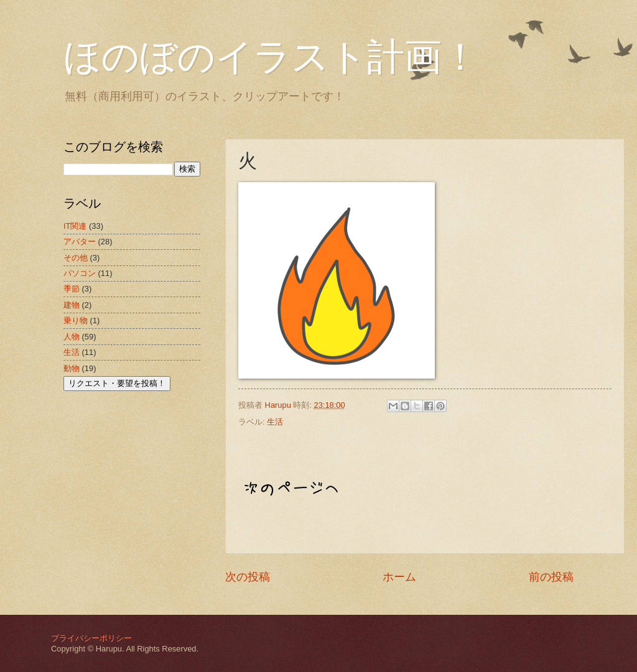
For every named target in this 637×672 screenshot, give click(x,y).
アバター (80, 242)
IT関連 (75, 226)
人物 (72, 337)
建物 (72, 305)
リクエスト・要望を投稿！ (117, 383)
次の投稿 (248, 577)
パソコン (80, 273)
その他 (76, 258)
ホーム (399, 577)
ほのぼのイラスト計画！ (271, 57)
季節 (72, 289)
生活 (275, 422)
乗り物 (76, 320)
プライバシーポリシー (91, 638)
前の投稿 (551, 577)
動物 (72, 368)
